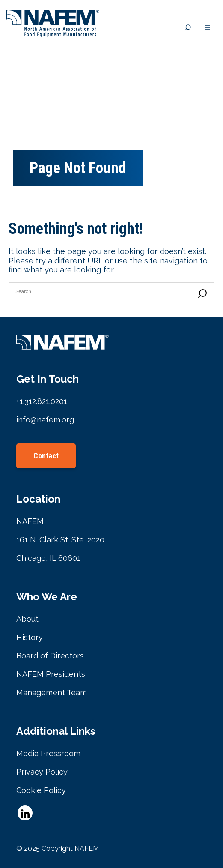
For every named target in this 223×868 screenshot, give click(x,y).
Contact (46, 456)
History (30, 637)
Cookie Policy (41, 790)
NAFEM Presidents (51, 674)
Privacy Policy (42, 772)
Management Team (52, 693)
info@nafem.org (45, 420)
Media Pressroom (48, 753)
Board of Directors (50, 656)
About (27, 619)
